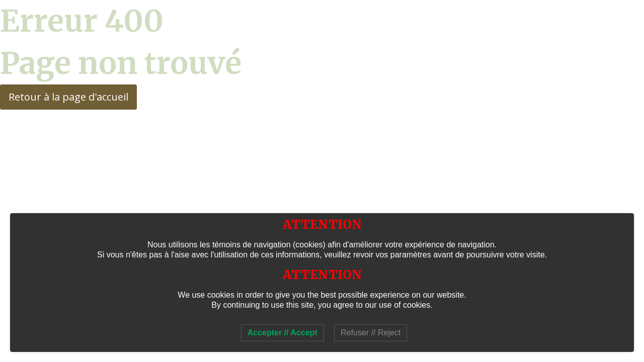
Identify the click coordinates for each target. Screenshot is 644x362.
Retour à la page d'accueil (68, 97)
